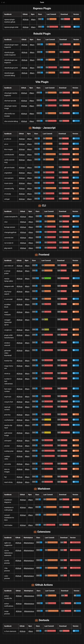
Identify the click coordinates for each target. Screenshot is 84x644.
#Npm (33, 20)
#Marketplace (29, 543)
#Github (26, 20)
